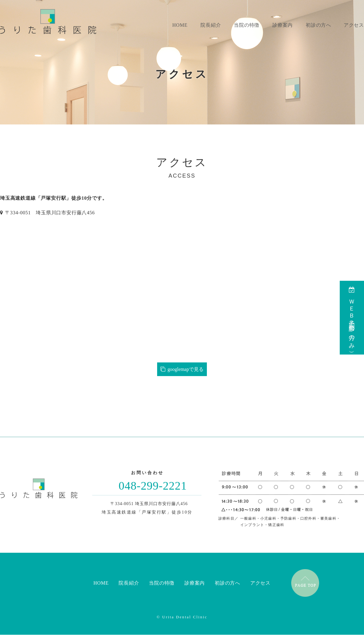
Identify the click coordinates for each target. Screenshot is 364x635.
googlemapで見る (182, 369)
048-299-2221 (153, 486)
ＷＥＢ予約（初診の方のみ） (352, 318)
